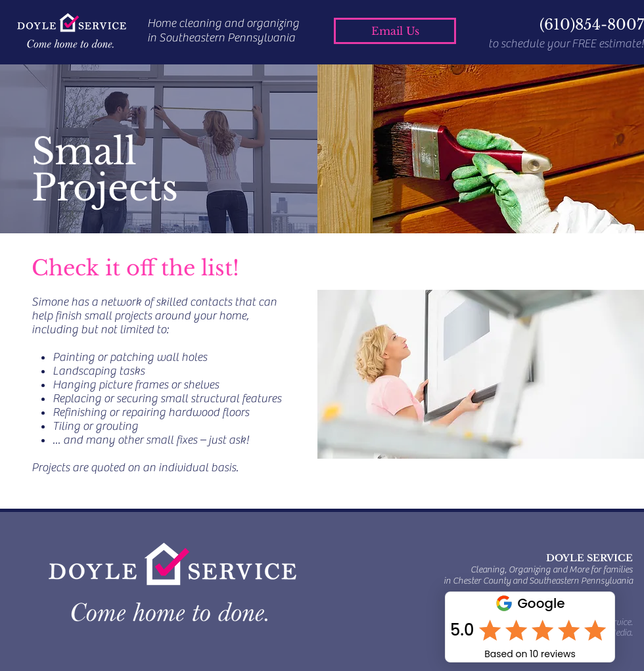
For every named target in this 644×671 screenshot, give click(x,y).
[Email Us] (395, 31)
